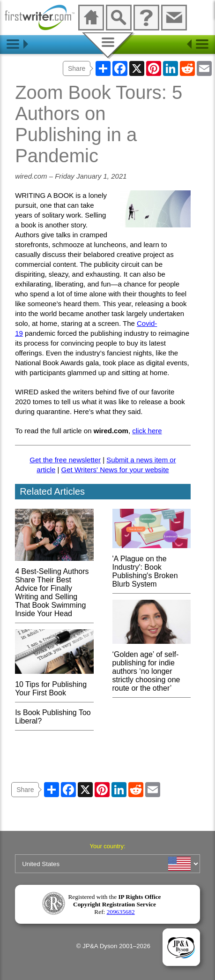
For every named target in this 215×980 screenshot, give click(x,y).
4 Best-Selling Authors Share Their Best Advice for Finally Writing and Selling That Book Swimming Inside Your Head (54, 588)
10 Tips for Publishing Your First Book (54, 684)
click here (147, 431)
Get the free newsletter (65, 460)
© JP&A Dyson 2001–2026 (113, 946)
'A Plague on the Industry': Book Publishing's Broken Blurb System (152, 567)
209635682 (121, 912)
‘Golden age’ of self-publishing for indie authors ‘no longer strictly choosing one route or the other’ (152, 667)
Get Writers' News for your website (115, 470)
